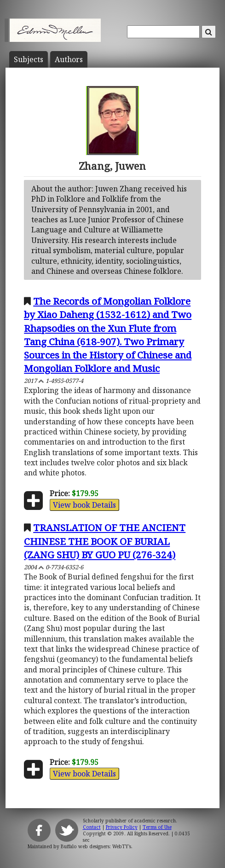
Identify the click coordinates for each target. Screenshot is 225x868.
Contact (92, 827)
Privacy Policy (122, 827)
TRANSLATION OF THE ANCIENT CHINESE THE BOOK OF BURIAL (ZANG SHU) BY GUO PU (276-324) (105, 541)
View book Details (84, 505)
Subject (29, 59)
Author (69, 59)
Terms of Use (157, 827)
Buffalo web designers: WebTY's (96, 846)
